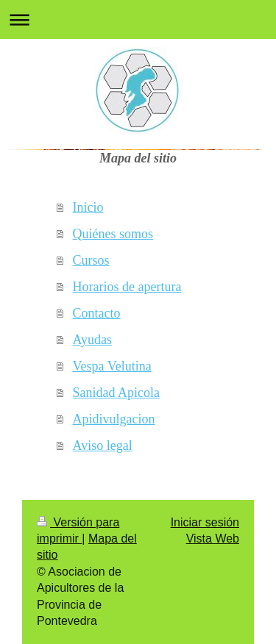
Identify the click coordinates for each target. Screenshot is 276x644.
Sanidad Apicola (116, 393)
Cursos (91, 260)
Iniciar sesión (205, 522)
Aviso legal (103, 446)
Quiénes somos (113, 234)
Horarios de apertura (127, 287)
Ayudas (92, 340)
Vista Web (213, 539)
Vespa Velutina (112, 366)
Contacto (97, 313)
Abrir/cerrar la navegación (138, 19)
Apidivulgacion (114, 419)
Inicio (88, 207)
